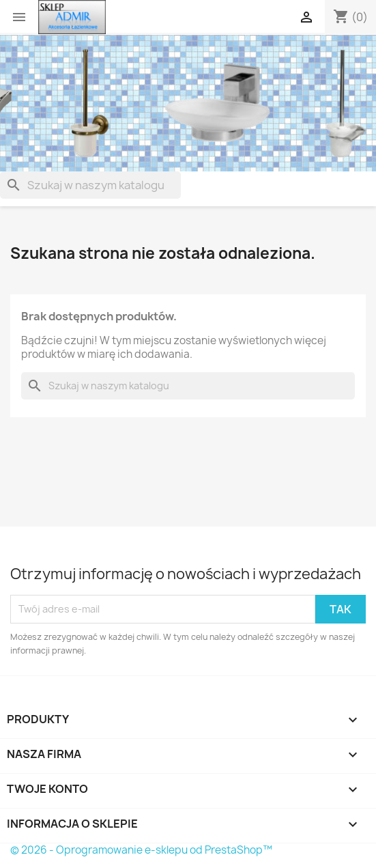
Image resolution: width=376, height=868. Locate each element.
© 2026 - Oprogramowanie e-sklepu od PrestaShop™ (141, 850)
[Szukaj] (90, 185)
